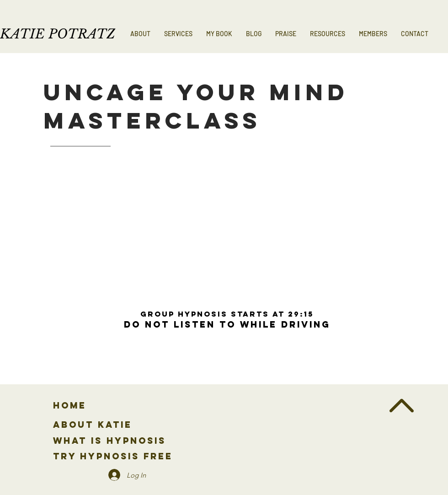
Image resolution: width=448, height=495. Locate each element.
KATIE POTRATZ (58, 34)
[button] (178, 34)
